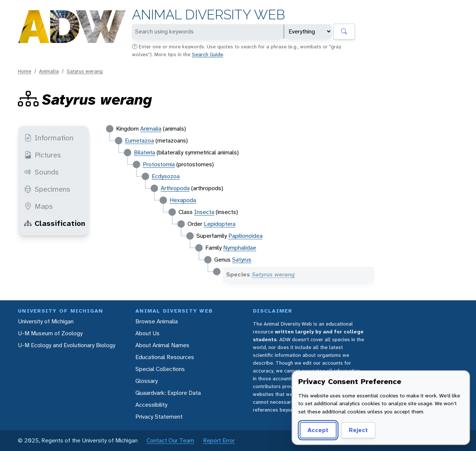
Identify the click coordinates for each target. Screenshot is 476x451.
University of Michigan (46, 321)
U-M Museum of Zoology (50, 333)
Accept (318, 430)
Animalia (49, 71)
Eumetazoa (139, 140)
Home (25, 71)
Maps (38, 206)
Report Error (219, 440)
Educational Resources (165, 357)
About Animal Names (162, 345)
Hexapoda (183, 200)
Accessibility (151, 405)
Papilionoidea (245, 236)
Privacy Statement (159, 417)
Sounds (41, 172)
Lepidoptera (220, 224)
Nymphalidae (240, 248)
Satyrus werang (85, 71)
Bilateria (144, 152)
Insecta (204, 212)
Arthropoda (175, 188)
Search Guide (208, 54)
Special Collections (160, 369)
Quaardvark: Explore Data (168, 393)
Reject (358, 430)
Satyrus (242, 260)
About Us (147, 333)
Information (49, 138)
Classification (55, 223)
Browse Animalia (157, 321)
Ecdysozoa (166, 176)
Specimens (47, 189)
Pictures (43, 155)
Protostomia (159, 164)
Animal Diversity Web (208, 15)
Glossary (147, 381)
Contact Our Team (170, 440)
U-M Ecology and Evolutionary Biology (67, 345)
